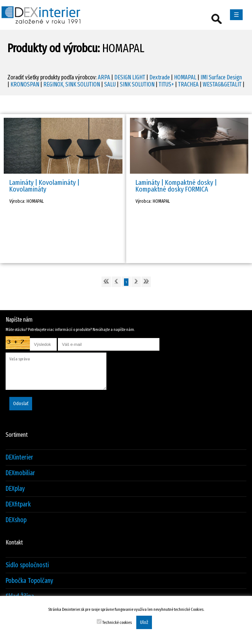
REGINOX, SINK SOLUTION (72, 84)
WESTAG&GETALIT (222, 84)
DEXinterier (19, 457)
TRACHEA (188, 84)
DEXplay (15, 489)
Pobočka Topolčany (29, 581)
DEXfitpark (18, 504)
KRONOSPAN (25, 84)
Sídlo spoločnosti (27, 565)
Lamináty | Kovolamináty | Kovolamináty (44, 186)
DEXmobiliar (20, 473)
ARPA (104, 77)
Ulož (144, 622)
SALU (110, 84)
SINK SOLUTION (137, 84)
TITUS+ (166, 84)
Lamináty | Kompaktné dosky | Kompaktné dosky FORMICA (176, 186)
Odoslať (21, 404)
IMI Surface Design (221, 77)
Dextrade (160, 77)
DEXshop (16, 520)
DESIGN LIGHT (130, 77)
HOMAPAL (185, 77)
